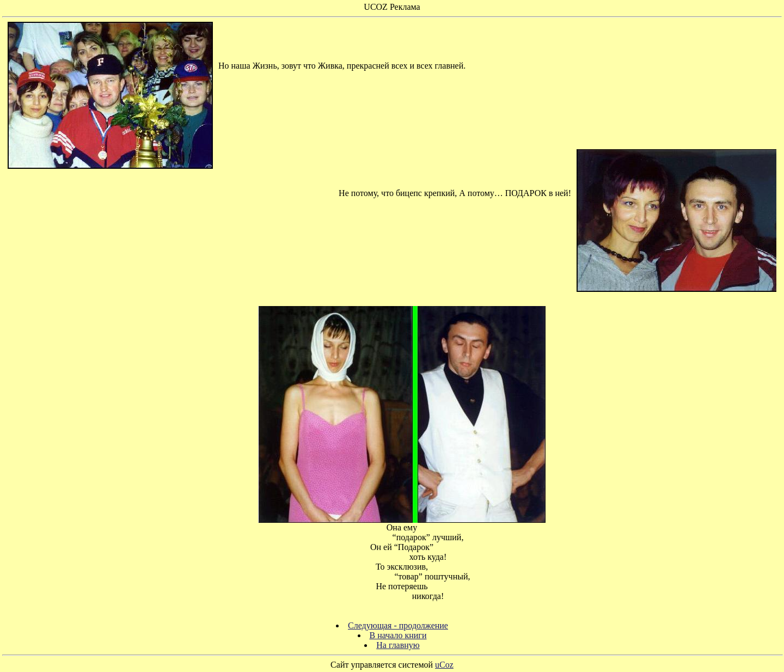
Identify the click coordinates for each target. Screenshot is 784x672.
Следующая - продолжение (398, 625)
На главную (398, 645)
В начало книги (398, 635)
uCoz (444, 665)
